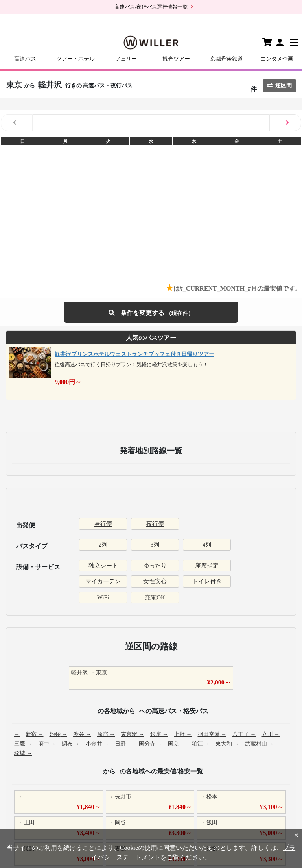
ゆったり (155, 566)
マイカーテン (103, 581)
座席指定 (207, 566)
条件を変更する (151, 312)
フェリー (126, 59)
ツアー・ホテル (75, 59)
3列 (155, 545)
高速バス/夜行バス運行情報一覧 (151, 7)
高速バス (25, 59)
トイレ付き (207, 581)
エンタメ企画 (277, 59)
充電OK (155, 597)
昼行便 (103, 524)
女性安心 (155, 581)
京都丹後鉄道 (226, 59)
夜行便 (155, 524)
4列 (207, 545)
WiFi (103, 597)
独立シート (103, 566)
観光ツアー (176, 59)
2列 (103, 545)
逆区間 (279, 86)
